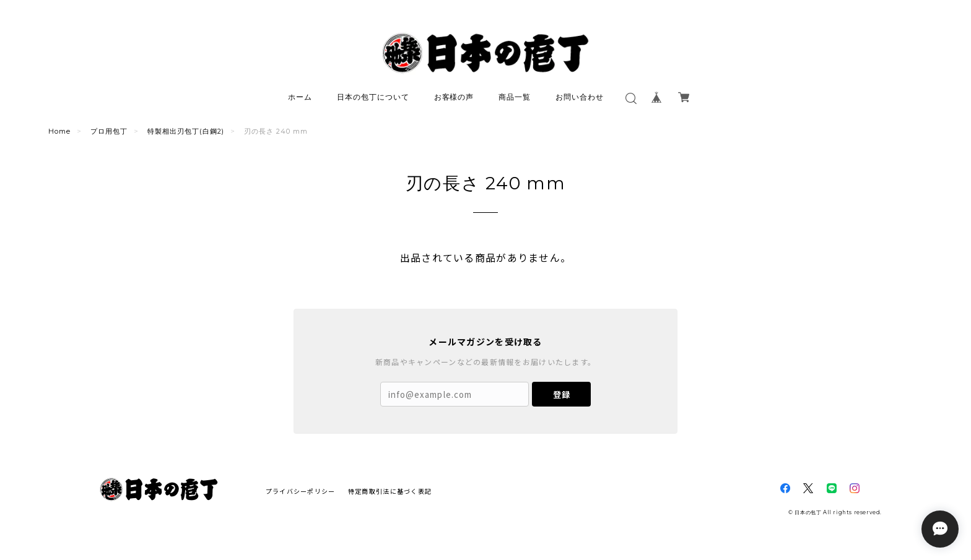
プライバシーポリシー (301, 491)
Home (59, 131)
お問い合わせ (580, 97)
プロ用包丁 (109, 131)
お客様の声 (454, 97)
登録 (562, 394)
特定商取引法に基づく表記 (390, 491)
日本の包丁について (373, 97)
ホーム (300, 97)
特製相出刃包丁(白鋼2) (186, 131)
